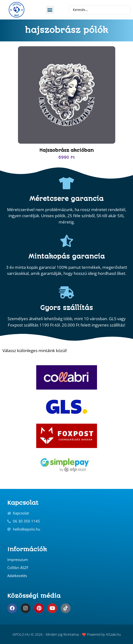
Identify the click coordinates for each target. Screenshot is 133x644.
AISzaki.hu (113, 634)
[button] (50, 10)
